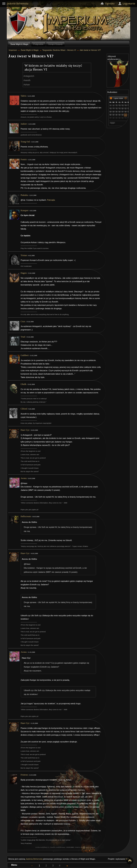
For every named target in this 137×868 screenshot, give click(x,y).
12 (129, 109)
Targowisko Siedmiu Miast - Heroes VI (59, 50)
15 (116, 112)
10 (123, 109)
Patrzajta (51, 200)
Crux (23, 321)
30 (113, 106)
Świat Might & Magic (19, 44)
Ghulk (23, 384)
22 (116, 115)
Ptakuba (24, 195)
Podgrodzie (38, 44)
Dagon (24, 273)
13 (110, 112)
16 (120, 112)
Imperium (76, 23)
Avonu (24, 478)
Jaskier (24, 124)
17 (123, 112)
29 (110, 106)
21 (113, 115)
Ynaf (23, 337)
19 (129, 112)
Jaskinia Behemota (34, 859)
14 (113, 112)
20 (110, 115)
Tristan (24, 255)
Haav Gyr (25, 430)
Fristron (24, 775)
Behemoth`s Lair (18, 23)
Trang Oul (25, 142)
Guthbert (25, 355)
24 (123, 115)
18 (126, 112)
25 (126, 115)
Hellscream (26, 516)
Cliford (24, 409)
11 (126, 109)
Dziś (112, 123)
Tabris (23, 96)
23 (120, 115)
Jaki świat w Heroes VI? (90, 50)
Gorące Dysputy (55, 44)
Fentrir (24, 159)
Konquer (25, 210)
